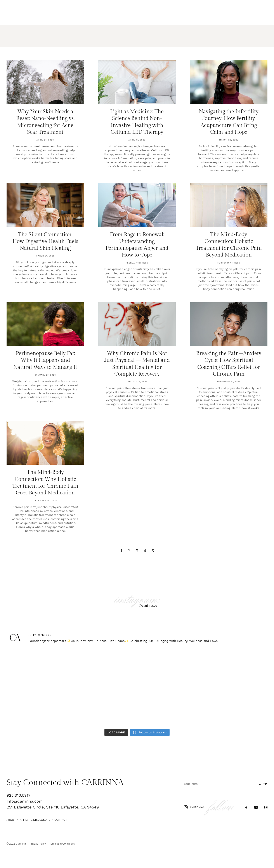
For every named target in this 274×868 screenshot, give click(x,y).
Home (11, 17)
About (11, 820)
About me (91, 17)
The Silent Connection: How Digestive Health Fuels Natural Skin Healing (45, 241)
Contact (61, 820)
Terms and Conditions (62, 844)
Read (106, 17)
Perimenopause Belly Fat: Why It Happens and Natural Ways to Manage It (45, 360)
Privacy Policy (38, 844)
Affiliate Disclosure (35, 820)
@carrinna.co (148, 606)
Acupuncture (29, 17)
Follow (252, 13)
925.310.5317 (18, 795)
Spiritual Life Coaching (62, 17)
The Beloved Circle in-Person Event (214, 13)
